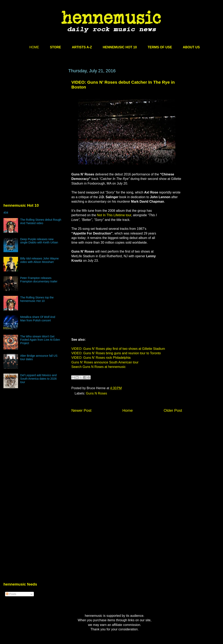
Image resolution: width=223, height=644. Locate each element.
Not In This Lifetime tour (114, 215)
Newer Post (81, 410)
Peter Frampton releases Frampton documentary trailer (39, 280)
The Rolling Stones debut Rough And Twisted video (41, 221)
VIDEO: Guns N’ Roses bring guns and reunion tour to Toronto (116, 353)
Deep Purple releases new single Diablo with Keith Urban (39, 241)
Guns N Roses (96, 393)
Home (128, 410)
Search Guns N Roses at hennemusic (99, 367)
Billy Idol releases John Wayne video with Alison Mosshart (40, 260)
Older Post (173, 410)
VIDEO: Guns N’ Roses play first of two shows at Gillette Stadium (118, 349)
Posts (11, 594)
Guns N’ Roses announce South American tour (105, 362)
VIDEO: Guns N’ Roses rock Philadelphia (101, 358)
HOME (34, 47)
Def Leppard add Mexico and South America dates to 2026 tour (39, 379)
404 (6, 213)
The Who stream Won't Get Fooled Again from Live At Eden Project (40, 340)
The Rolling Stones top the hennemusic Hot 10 (37, 299)
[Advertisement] (34, 107)
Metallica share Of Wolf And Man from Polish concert (38, 319)
